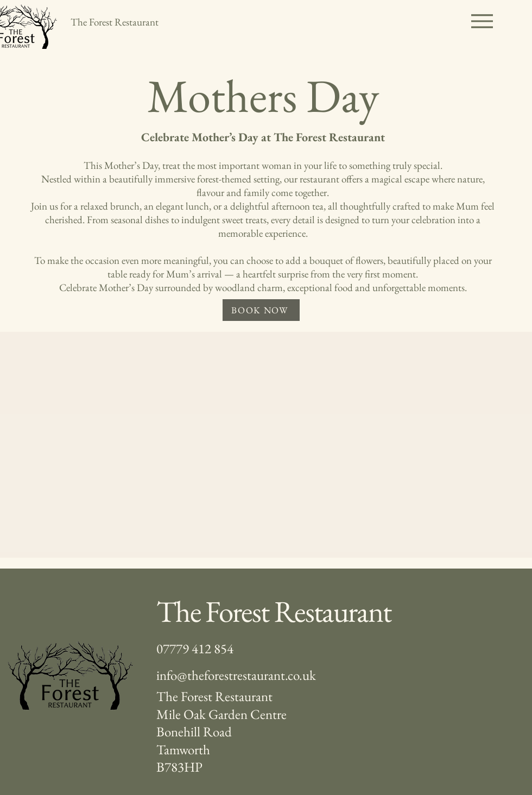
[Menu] (482, 21)
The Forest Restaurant (274, 611)
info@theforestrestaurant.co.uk (236, 675)
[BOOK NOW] (261, 310)
